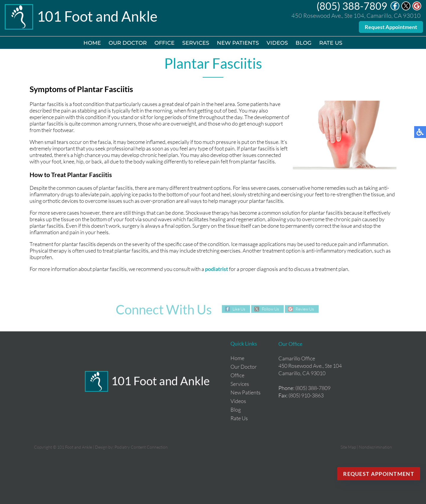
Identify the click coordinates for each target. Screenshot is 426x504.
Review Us (305, 309)
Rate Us (331, 43)
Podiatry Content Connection (141, 447)
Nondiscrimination (375, 447)
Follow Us (270, 309)
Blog (304, 43)
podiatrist (217, 269)
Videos (277, 43)
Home (92, 43)
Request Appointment (391, 27)
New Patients (238, 43)
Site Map (348, 447)
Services (196, 43)
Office (164, 43)
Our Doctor (128, 43)
